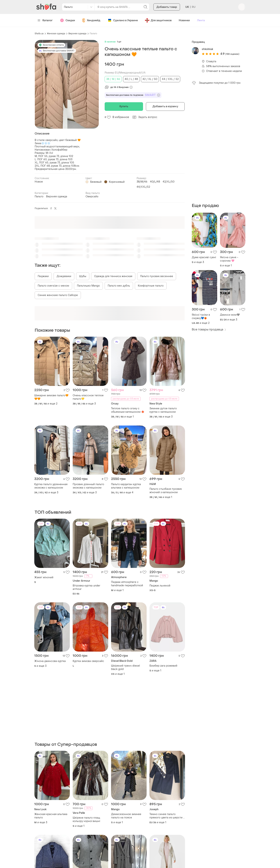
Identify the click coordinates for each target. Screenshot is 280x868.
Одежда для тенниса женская (113, 276)
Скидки (67, 20)
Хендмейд (91, 20)
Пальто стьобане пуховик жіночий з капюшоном (166, 491)
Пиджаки (43, 276)
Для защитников (158, 20)
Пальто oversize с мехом (53, 286)
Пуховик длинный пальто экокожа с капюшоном (88, 486)
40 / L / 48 (131, 79)
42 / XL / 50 (150, 79)
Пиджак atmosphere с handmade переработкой (127, 584)
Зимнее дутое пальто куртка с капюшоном (163, 410)
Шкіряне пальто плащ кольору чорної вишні (86, 819)
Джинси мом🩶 (230, 315)
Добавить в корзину (165, 106)
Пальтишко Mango (88, 286)
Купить (124, 106)
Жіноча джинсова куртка (50, 661)
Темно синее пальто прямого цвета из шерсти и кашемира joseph (167, 816)
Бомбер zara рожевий (163, 666)
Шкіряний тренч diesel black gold (125, 667)
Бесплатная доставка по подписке (133, 95)
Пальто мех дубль (119, 286)
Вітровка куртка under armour (87, 587)
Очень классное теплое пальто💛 (88, 397)
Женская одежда (56, 34)
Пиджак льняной (160, 586)
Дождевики (64, 276)
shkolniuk (207, 49)
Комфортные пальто (151, 286)
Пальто (93, 34)
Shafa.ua (39, 34)
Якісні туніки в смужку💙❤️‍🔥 (201, 317)
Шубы (83, 276)
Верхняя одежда (77, 34)
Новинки (184, 20)
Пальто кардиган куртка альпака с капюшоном (126, 486)
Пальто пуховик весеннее (157, 276)
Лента (201, 20)
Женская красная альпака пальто (51, 816)
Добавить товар (167, 7)
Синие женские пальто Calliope (58, 295)
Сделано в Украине (123, 20)
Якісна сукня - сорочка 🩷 (229, 259)
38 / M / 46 (113, 79)
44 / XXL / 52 (170, 79)
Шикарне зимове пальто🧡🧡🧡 (51, 397)
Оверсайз (92, 197)
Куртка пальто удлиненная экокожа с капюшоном (51, 486)
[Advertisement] (219, 144)
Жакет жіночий (44, 577)
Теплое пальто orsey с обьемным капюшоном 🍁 (128, 410)
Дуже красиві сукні (204, 257)
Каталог (45, 20)
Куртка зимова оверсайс (88, 661)
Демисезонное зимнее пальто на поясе (126, 816)
